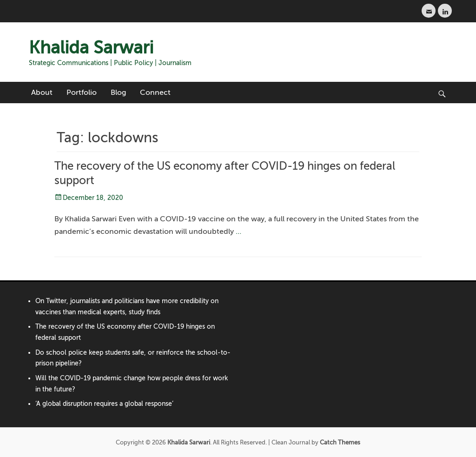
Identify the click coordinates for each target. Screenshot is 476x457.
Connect (155, 93)
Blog (118, 93)
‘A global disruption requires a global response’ (104, 404)
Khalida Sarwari (91, 48)
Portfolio (82, 93)
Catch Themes (340, 442)
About (42, 93)
